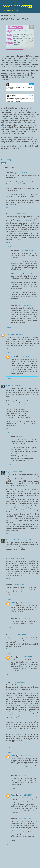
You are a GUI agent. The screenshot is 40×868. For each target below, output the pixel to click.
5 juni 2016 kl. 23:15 (25, 356)
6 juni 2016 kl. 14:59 (19, 585)
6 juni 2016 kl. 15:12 (25, 603)
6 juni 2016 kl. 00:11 (16, 472)
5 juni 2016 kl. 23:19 (24, 305)
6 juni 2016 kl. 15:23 (24, 618)
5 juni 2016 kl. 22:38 (26, 250)
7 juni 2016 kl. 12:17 (25, 756)
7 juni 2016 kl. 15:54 (24, 775)
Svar (10, 247)
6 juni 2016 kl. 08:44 (18, 558)
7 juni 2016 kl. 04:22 (19, 635)
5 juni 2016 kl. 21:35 (19, 214)
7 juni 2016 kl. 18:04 (25, 795)
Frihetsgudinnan (12, 334)
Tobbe (13, 356)
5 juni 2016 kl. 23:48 (16, 386)
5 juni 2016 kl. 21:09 (21, 173)
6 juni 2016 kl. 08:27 (23, 437)
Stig (7, 386)
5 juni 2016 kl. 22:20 (25, 334)
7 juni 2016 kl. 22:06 (24, 819)
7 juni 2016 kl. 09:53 (25, 657)
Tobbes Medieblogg (16, 6)
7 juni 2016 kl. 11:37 (19, 682)
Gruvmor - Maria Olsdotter (15, 540)
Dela (3, 163)
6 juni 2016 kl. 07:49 (32, 540)
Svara (8, 208)
